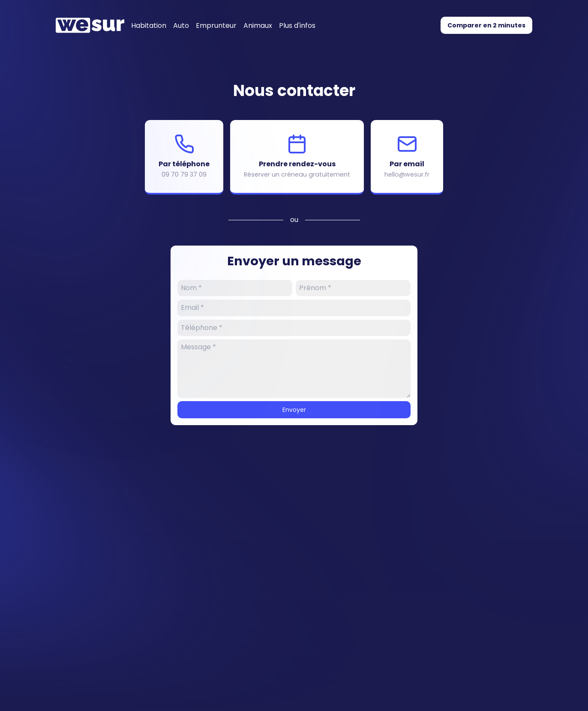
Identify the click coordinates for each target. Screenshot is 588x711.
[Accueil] (90, 25)
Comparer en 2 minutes (486, 25)
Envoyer (294, 410)
